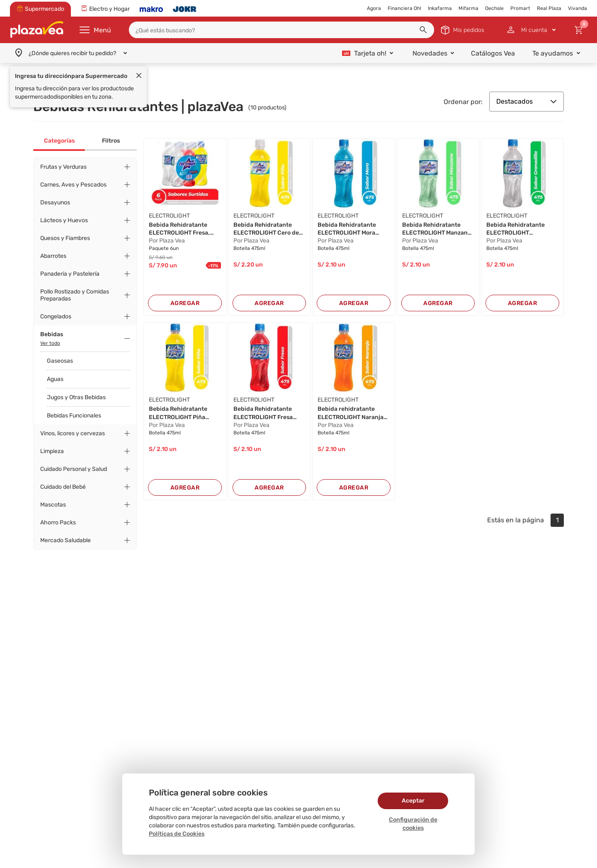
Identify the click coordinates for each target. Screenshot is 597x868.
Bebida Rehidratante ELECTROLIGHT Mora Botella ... (347, 229)
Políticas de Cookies (177, 834)
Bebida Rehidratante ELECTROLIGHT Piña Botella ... (178, 413)
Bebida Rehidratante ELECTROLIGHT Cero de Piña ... (266, 229)
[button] (423, 30)
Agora (374, 8)
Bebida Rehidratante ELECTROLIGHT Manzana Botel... (437, 229)
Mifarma (468, 8)
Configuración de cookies (413, 824)
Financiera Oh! (404, 8)
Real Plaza (549, 8)
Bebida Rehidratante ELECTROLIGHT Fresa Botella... (263, 413)
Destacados (527, 101)
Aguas (55, 379)
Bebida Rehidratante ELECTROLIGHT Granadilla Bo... (516, 229)
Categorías (59, 141)
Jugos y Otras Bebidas (76, 397)
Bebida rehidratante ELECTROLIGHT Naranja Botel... (351, 413)
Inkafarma (440, 8)
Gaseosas (60, 361)
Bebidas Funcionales (74, 416)
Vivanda (578, 8)
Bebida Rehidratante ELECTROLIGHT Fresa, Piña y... (179, 229)
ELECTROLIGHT (169, 216)
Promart (520, 8)
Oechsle (494, 8)
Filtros (111, 141)
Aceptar (413, 801)
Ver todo (50, 343)
